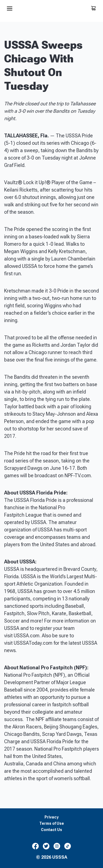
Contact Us (51, 830)
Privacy (51, 817)
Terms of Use (52, 824)
